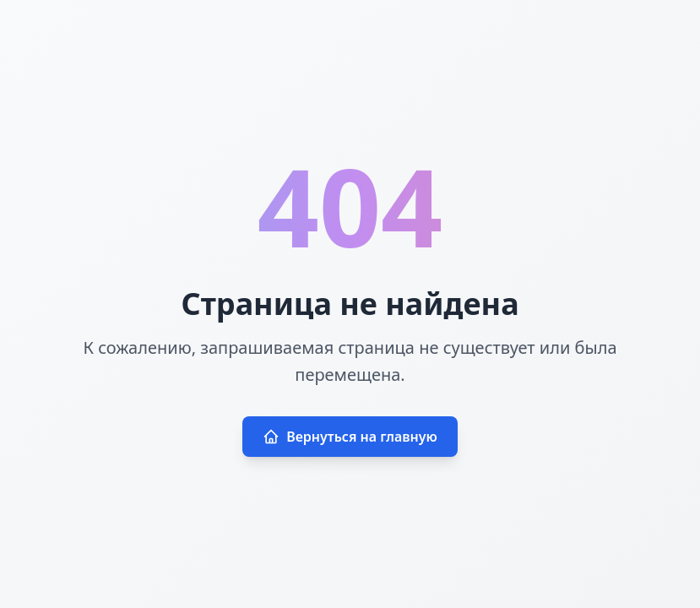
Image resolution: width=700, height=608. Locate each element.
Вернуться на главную (350, 437)
